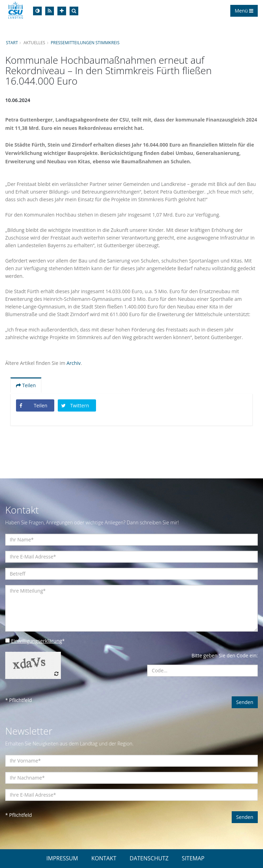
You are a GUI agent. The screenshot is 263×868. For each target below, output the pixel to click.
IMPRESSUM (62, 858)
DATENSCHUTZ (149, 858)
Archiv (73, 363)
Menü (244, 11)
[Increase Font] (62, 11)
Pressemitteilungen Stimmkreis (85, 42)
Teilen (26, 385)
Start (12, 42)
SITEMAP (193, 858)
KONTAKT (104, 858)
